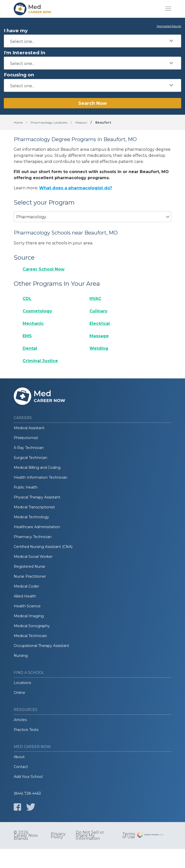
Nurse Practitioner (30, 576)
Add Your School (28, 777)
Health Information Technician (41, 477)
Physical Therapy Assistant (37, 497)
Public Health (26, 487)
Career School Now (44, 269)
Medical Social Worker (33, 557)
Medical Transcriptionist (34, 507)
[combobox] (92, 41)
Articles (20, 720)
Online (19, 693)
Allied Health (25, 596)
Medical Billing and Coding (37, 468)
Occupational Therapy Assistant (41, 646)
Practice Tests (26, 730)
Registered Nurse (29, 566)
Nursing (21, 656)
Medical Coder (26, 586)
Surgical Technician (30, 458)
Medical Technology (31, 517)
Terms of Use (129, 836)
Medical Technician (30, 636)
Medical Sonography (32, 626)
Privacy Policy (58, 836)
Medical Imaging (29, 616)
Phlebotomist (26, 438)
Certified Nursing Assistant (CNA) (43, 547)
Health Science (27, 606)
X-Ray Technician (29, 448)
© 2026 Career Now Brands (26, 836)
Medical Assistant (29, 428)
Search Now (92, 103)
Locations (22, 683)
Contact (21, 767)
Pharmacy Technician (33, 537)
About (19, 757)
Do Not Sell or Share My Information (90, 836)
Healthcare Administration (37, 527)
